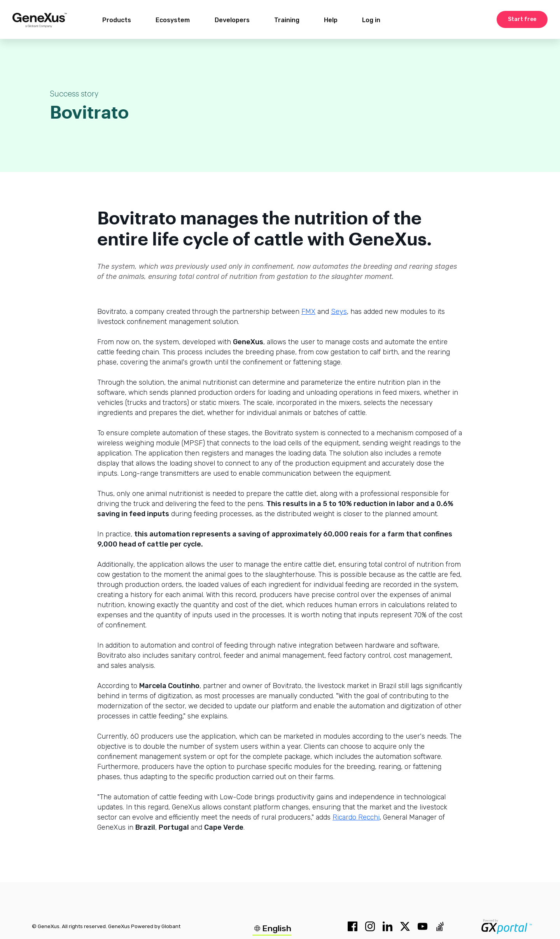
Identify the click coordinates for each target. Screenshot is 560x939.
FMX (308, 312)
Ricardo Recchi (356, 817)
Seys (339, 312)
